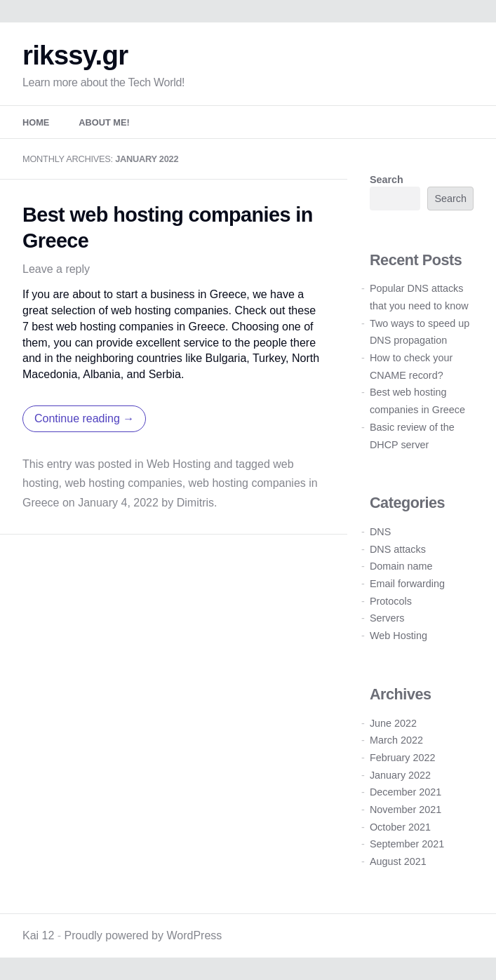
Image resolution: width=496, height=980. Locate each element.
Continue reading (84, 418)
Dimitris (195, 503)
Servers (387, 618)
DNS (380, 532)
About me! (104, 122)
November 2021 (405, 810)
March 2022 (396, 740)
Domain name (401, 566)
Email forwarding (407, 584)
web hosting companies (123, 483)
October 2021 (400, 827)
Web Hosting (179, 464)
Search (387, 180)
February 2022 (403, 758)
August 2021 (398, 861)
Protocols (391, 601)
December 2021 (405, 792)
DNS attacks (398, 549)
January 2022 (400, 775)
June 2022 (393, 723)
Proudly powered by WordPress (143, 935)
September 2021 (407, 844)
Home (36, 122)
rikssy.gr (75, 55)
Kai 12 (38, 935)
